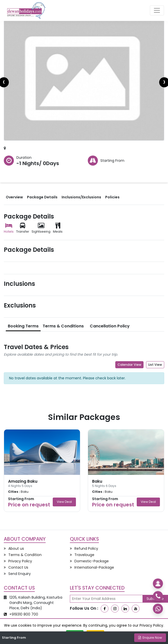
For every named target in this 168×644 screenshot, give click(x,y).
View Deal (64, 502)
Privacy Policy (151, 625)
